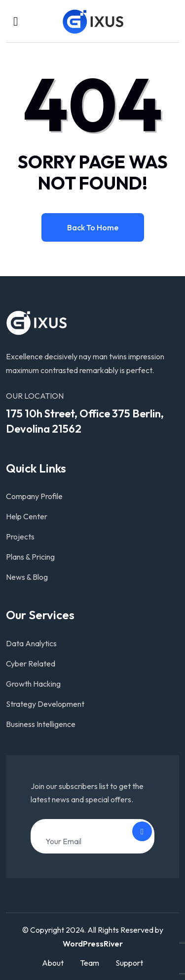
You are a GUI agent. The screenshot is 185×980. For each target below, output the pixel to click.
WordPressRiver (93, 944)
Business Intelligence (41, 724)
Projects (20, 537)
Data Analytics (31, 643)
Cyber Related (31, 664)
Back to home (93, 227)
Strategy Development (45, 704)
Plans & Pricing (30, 557)
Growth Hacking (33, 684)
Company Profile (34, 496)
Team (90, 963)
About (53, 963)
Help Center (27, 516)
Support (129, 963)
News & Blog (27, 577)
